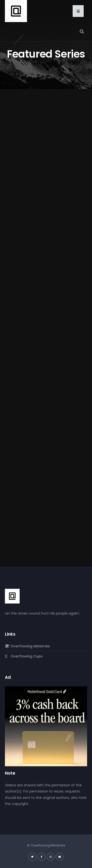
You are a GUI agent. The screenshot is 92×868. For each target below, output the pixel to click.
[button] (78, 11)
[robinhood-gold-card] (46, 726)
